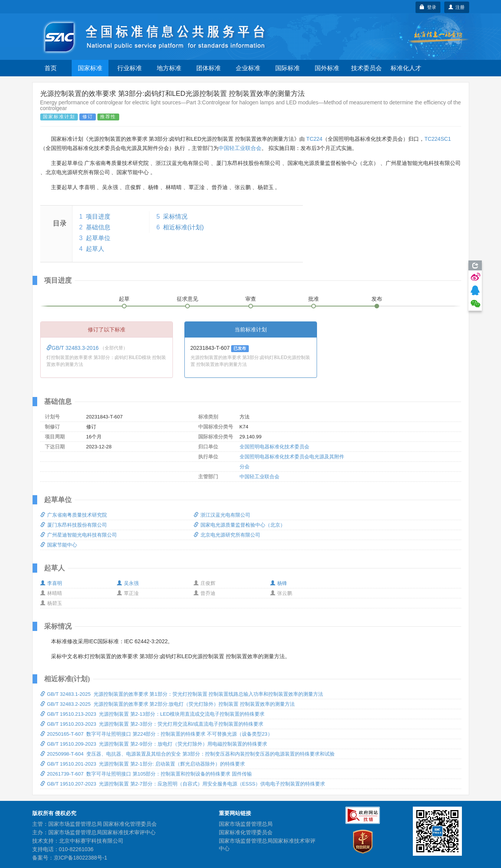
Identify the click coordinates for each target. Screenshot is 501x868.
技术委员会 (366, 68)
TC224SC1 (438, 139)
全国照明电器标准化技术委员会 (274, 447)
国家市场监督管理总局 (246, 824)
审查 (251, 299)
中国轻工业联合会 (240, 148)
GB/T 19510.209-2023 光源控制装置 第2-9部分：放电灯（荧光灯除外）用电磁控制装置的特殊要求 (154, 744)
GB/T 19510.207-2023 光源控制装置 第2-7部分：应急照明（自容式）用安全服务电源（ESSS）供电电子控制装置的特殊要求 (183, 784)
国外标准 (327, 68)
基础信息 (98, 227)
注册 (457, 7)
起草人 (95, 249)
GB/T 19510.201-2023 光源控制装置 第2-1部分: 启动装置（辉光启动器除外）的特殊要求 (143, 764)
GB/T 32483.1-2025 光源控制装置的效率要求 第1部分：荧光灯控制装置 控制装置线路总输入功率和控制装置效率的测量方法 (182, 694)
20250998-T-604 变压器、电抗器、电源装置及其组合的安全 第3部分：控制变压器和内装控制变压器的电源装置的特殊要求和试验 (187, 754)
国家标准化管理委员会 (246, 832)
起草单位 (98, 238)
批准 (314, 299)
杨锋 (279, 583)
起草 (124, 299)
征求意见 (187, 299)
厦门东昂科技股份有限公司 (74, 525)
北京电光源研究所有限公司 (227, 535)
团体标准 (209, 68)
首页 (51, 68)
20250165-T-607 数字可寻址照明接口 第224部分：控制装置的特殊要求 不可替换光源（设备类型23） (156, 734)
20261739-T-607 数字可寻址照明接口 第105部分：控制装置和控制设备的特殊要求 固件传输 (146, 774)
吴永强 (128, 583)
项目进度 (98, 217)
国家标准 (90, 68)
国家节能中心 (59, 545)
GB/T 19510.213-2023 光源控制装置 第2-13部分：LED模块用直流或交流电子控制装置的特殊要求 (153, 714)
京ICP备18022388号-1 (80, 858)
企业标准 (248, 68)
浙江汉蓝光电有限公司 (222, 515)
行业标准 (130, 68)
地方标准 (169, 68)
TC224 (314, 139)
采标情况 (175, 217)
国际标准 (287, 68)
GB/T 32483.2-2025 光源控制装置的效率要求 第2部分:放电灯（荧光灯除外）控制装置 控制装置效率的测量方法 (168, 704)
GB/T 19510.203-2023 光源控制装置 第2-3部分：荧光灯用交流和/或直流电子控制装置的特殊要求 (152, 724)
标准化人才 (406, 68)
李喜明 (51, 583)
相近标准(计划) (183, 227)
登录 (428, 7)
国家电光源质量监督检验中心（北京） (239, 525)
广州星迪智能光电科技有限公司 (79, 535)
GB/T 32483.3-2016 (73, 348)
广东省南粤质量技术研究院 (74, 515)
